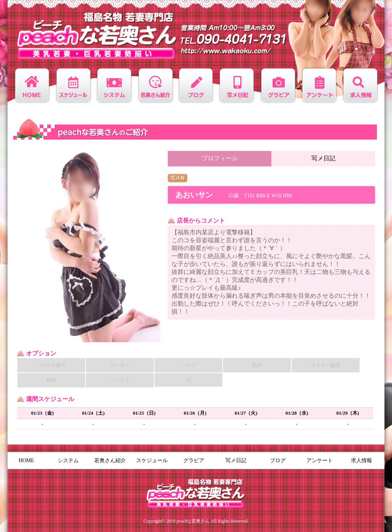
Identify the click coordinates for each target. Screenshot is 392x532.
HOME (26, 461)
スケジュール (152, 461)
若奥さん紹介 (110, 461)
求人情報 (361, 461)
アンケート (320, 461)
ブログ (278, 461)
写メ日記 (323, 158)
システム (68, 461)
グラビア (194, 461)
